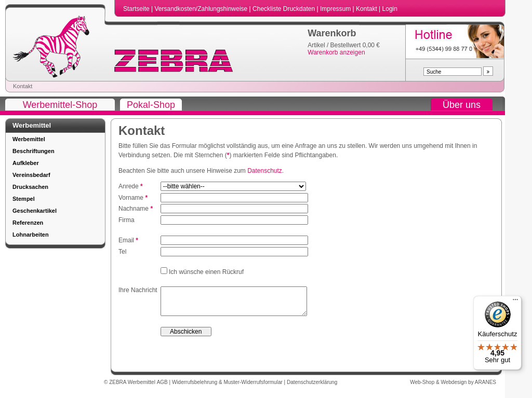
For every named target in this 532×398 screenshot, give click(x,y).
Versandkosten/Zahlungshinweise (202, 9)
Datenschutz (265, 171)
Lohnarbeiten (31, 235)
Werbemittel (29, 139)
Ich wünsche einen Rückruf (205, 272)
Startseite (137, 9)
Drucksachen (30, 187)
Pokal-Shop (151, 105)
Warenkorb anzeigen (336, 52)
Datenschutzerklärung (312, 387)
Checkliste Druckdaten (284, 9)
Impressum (336, 9)
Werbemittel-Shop (60, 105)
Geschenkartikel (35, 211)
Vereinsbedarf (31, 175)
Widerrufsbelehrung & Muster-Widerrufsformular (228, 387)
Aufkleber (26, 163)
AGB (163, 387)
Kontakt (367, 9)
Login (390, 9)
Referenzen (28, 223)
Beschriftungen (34, 151)
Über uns (462, 105)
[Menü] (515, 302)
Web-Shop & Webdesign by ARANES (453, 387)
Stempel (24, 199)
